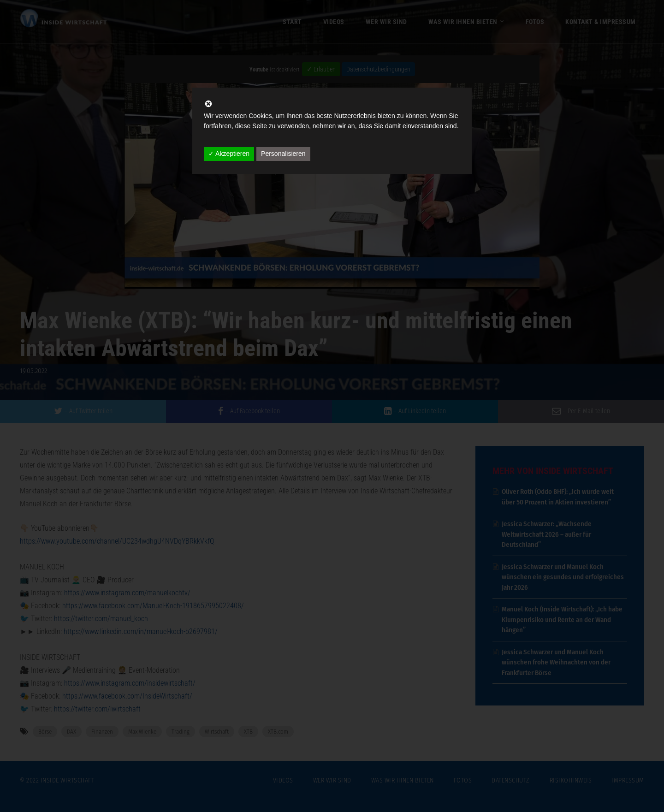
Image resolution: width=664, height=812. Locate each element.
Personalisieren (283, 154)
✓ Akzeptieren (229, 154)
